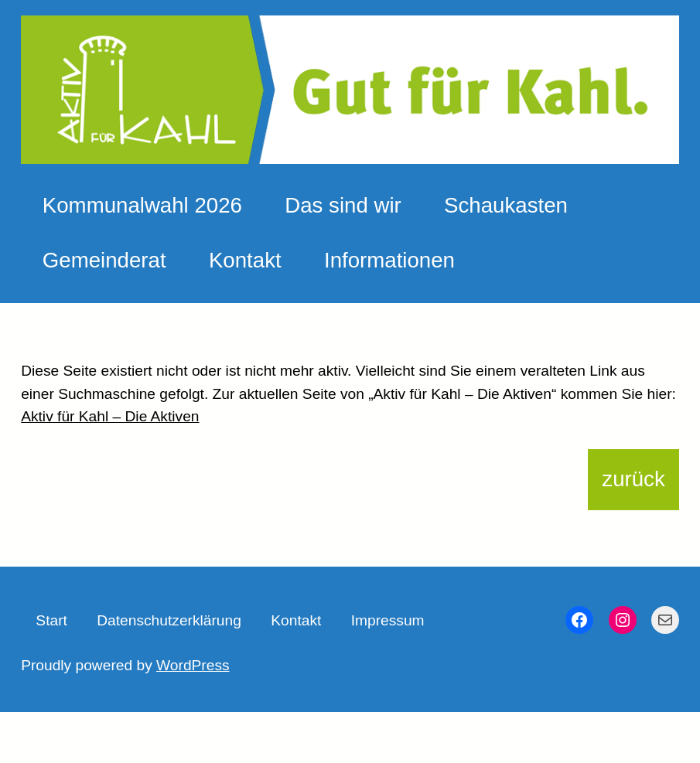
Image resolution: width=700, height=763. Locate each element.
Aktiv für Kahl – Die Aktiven (110, 416)
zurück (633, 479)
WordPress (193, 665)
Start (51, 620)
